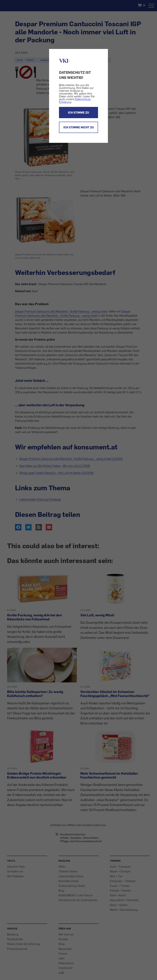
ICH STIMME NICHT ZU (79, 127)
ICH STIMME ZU (78, 113)
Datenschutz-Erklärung (75, 101)
